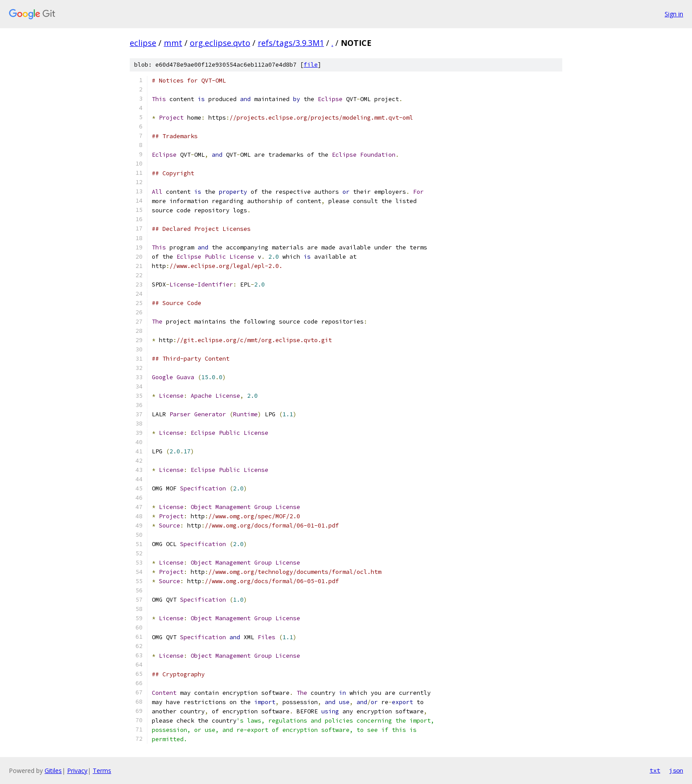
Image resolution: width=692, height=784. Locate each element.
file (311, 65)
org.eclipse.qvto (220, 43)
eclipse (143, 43)
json (676, 770)
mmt (173, 43)
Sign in (674, 14)
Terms (102, 771)
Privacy (77, 771)
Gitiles (53, 771)
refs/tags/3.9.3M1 (291, 43)
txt (655, 770)
